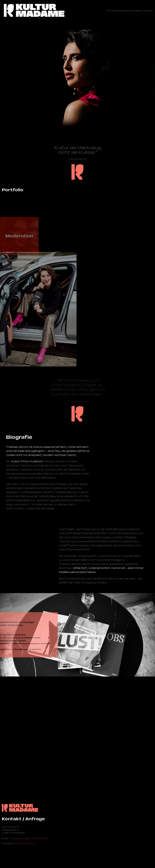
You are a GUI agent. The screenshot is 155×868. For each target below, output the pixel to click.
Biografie (124, 11)
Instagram (136, 11)
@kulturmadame (25, 844)
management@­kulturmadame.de (29, 839)
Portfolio (112, 11)
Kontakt (148, 11)
